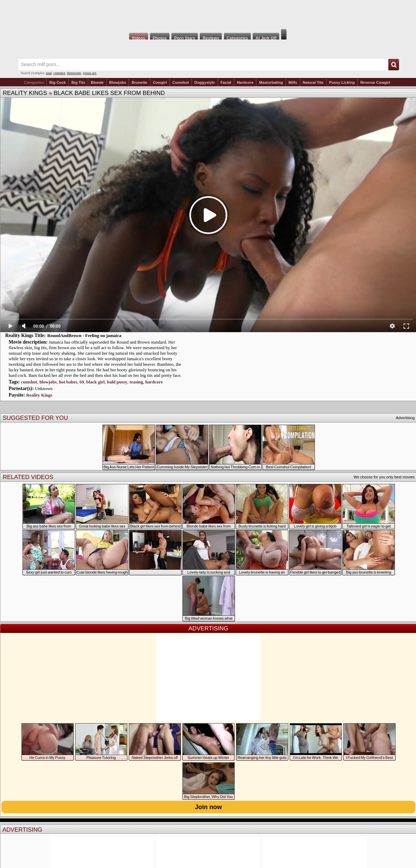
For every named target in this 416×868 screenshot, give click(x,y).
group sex (89, 73)
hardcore (154, 382)
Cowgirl (160, 82)
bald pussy (117, 382)
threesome (74, 73)
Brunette (139, 82)
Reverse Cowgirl (375, 82)
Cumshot (181, 82)
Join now (208, 807)
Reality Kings (25, 93)
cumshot (60, 73)
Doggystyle (205, 82)
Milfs (293, 82)
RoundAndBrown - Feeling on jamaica (84, 335)
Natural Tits (313, 82)
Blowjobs (118, 82)
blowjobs (48, 382)
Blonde (97, 82)
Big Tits (78, 82)
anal (49, 73)
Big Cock (57, 82)
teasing (136, 382)
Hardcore (245, 82)
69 (82, 382)
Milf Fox (208, 15)
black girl (95, 382)
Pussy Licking (342, 82)
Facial (226, 82)
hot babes (68, 382)
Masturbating (271, 82)
